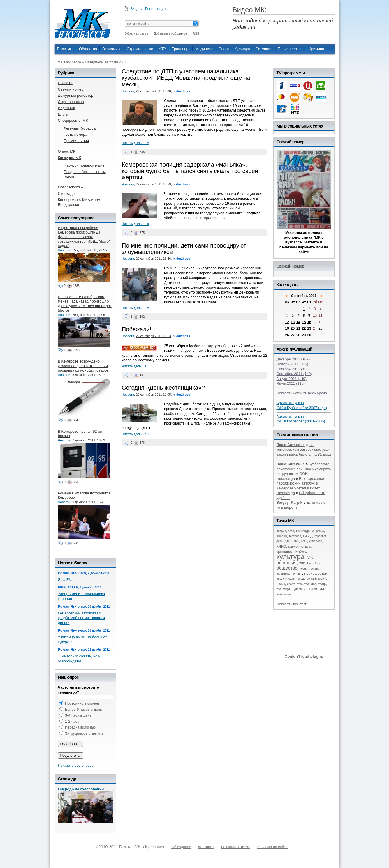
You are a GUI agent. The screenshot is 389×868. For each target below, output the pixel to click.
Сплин (281, 584)
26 (287, 335)
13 (293, 322)
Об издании (181, 847)
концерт (306, 547)
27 (293, 335)
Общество (88, 49)
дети (280, 541)
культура (291, 557)
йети (304, 541)
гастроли (295, 536)
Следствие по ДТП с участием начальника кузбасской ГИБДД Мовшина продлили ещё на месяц (186, 78)
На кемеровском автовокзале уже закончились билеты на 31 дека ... (304, 452)
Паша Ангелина (291, 445)
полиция (296, 574)
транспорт (283, 589)
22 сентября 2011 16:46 (153, 259)
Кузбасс (301, 552)
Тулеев (297, 589)
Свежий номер (291, 266)
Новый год (314, 563)
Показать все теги (292, 604)
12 (287, 322)
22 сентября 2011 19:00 (153, 91)
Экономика (112, 49)
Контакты (206, 847)
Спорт (224, 49)
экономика (284, 594)
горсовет (321, 536)
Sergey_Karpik (289, 502)
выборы (282, 536)
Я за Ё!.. (65, 580)
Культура (242, 49)
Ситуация (264, 49)
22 (304, 328)
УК (305, 589)
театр (322, 584)
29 (304, 335)
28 (298, 335)
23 (309, 328)
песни (303, 569)
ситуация (289, 579)
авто (291, 531)
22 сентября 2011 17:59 (153, 184)
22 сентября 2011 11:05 (153, 395)
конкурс (293, 547)
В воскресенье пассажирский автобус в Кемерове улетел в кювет (300, 483)
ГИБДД (308, 536)
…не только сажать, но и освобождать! (79, 659)
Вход (134, 9)
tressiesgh (286, 479)
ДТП (288, 541)
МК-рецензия (296, 560)
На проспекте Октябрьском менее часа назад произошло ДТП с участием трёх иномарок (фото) (85, 304)
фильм (317, 589)
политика (283, 574)
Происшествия (291, 49)
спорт (291, 584)
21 (298, 328)
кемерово (316, 541)
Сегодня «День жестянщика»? (163, 388)
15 (304, 322)
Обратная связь (137, 33)
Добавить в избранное (171, 33)
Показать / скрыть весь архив (302, 393)
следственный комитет (313, 579)
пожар (314, 569)
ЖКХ (163, 49)
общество (287, 568)
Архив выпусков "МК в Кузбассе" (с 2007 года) (302, 405)
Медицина (204, 49)
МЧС (302, 563)
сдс (279, 579)
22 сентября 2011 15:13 (153, 336)
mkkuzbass (181, 91)
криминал (285, 551)
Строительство (140, 49)
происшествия (317, 573)
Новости (128, 91)
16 (309, 322)
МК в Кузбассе (69, 62)
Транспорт (181, 49)
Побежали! (137, 329)
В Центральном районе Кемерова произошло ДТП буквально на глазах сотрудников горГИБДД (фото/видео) (84, 237)
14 (298, 322)
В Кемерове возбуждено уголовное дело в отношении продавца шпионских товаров (83, 366)
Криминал (318, 49)
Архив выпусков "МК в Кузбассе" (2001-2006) (301, 419)
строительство (306, 584)
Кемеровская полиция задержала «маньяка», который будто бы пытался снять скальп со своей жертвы (190, 171)
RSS (196, 33)
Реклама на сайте (272, 847)
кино (281, 546)
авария (281, 531)
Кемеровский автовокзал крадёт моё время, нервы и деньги (81, 618)
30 (309, 335)
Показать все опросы (76, 765)
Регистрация (155, 9)
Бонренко (317, 531)
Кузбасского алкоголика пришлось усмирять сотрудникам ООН (304, 469)
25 (320, 328)
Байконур (302, 531)
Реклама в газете (236, 847)
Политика (66, 49)
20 (293, 328)
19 (287, 328)
